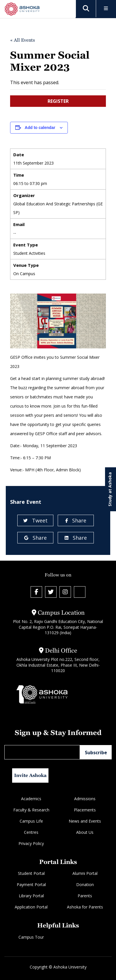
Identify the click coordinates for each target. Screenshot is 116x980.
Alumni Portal (85, 873)
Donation (85, 884)
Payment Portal (31, 884)
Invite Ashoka (30, 775)
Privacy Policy (31, 843)
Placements (85, 810)
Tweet (35, 520)
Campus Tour (31, 937)
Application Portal (31, 907)
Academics (31, 799)
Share (76, 520)
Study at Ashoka (110, 489)
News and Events (85, 821)
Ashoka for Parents (85, 907)
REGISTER (58, 101)
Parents (85, 896)
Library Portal (31, 896)
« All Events (23, 40)
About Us (85, 832)
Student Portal (31, 873)
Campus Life (31, 821)
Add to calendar (40, 128)
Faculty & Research (31, 810)
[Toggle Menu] (106, 9)
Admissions (85, 799)
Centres (31, 832)
